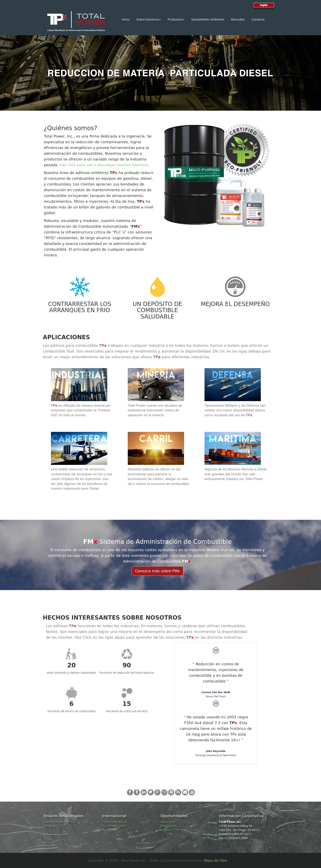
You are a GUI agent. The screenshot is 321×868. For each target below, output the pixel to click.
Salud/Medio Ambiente (208, 19)
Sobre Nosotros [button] (149, 19)
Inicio (126, 19)
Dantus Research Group (60, 822)
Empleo (166, 830)
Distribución (169, 826)
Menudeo (238, 19)
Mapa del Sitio (215, 861)
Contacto (258, 19)
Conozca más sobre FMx (157, 571)
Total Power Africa (114, 822)
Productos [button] (176, 19)
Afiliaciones (168, 822)
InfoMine (50, 826)
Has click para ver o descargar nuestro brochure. (105, 165)
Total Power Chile (114, 826)
